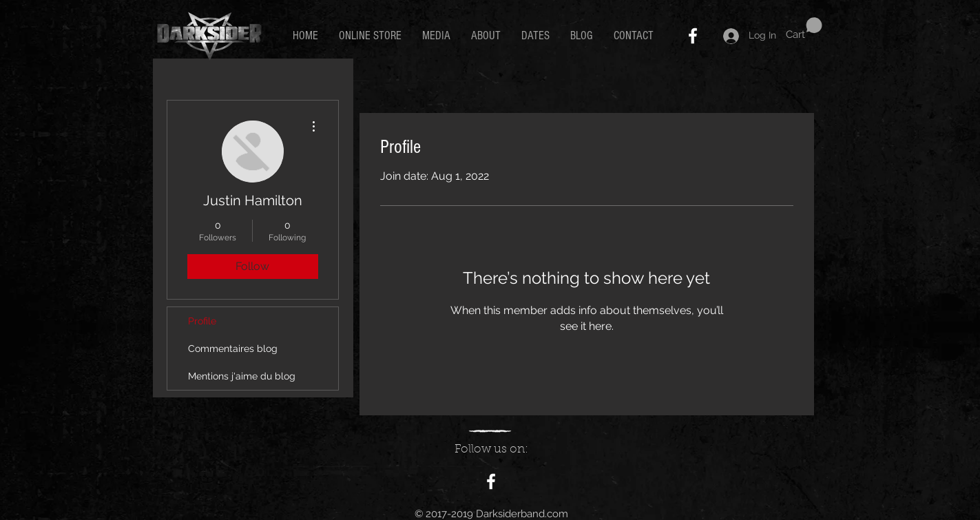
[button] (804, 29)
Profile (202, 321)
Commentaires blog (233, 349)
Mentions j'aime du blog (242, 376)
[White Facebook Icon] (693, 36)
